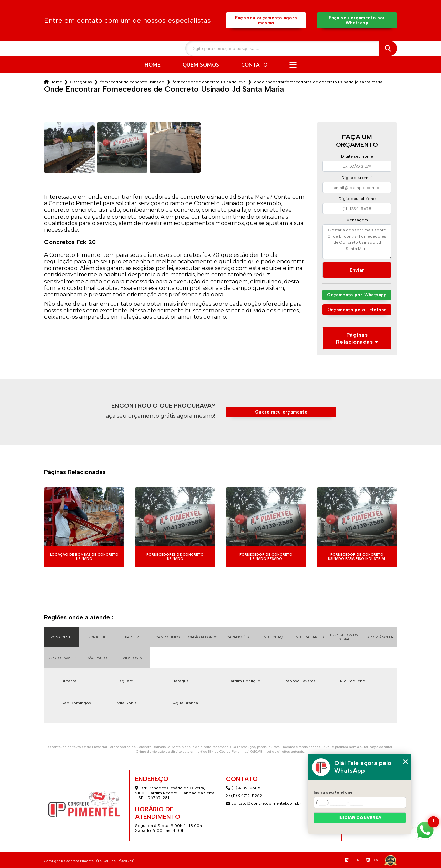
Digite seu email (357, 178)
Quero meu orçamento (281, 412)
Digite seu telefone (357, 199)
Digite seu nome (357, 156)
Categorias (81, 82)
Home (153, 65)
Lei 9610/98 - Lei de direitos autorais (274, 751)
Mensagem (357, 220)
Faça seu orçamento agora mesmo (266, 20)
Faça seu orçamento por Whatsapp (357, 20)
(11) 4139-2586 (243, 788)
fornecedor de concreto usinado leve (209, 82)
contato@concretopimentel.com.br (264, 803)
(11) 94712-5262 (244, 796)
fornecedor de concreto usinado (132, 82)
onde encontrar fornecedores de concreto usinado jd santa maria (318, 82)
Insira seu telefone (333, 792)
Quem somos (201, 65)
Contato (254, 65)
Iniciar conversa (360, 818)
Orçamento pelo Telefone (357, 310)
